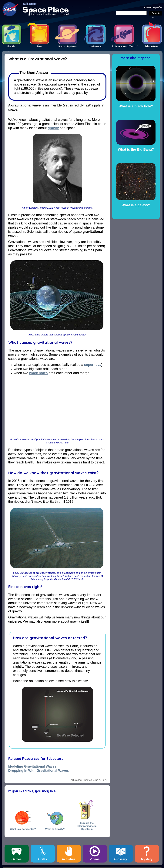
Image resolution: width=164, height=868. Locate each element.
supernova (93, 365)
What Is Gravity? (55, 829)
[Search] (131, 13)
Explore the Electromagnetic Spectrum (87, 824)
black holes (38, 373)
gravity (53, 128)
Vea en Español (153, 7)
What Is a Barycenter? (23, 829)
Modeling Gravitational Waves (32, 766)
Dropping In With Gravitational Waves (39, 771)
